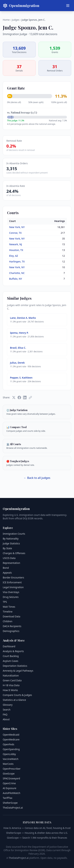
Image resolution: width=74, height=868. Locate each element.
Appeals (7, 573)
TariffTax (8, 798)
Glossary (8, 705)
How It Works (10, 690)
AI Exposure (9, 788)
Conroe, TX (15, 233)
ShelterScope (10, 803)
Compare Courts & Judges (17, 695)
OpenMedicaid (11, 735)
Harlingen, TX (17, 261)
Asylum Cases (11, 661)
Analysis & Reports (13, 651)
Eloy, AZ (14, 256)
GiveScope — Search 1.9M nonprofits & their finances (37, 838)
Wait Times (9, 607)
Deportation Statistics (15, 666)
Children (8, 621)
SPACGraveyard (11, 778)
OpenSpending (11, 749)
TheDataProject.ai (13, 808)
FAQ (5, 714)
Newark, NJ (16, 244)
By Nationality (11, 539)
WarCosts (8, 764)
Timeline (8, 612)
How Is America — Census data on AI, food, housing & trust (37, 828)
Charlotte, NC (17, 273)
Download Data (11, 616)
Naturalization (11, 676)
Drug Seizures (11, 597)
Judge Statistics (11, 543)
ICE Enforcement (12, 582)
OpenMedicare (11, 739)
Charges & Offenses (14, 553)
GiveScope (9, 774)
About (6, 719)
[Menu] (68, 6)
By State (7, 548)
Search (7, 710)
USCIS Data (9, 558)
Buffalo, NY (16, 279)
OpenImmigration (21, 6)
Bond (6, 568)
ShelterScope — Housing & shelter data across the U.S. (37, 833)
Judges (16, 20)
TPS (5, 602)
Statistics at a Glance (14, 700)
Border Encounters (13, 577)
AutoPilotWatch (11, 793)
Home (6, 20)
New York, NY (17, 227)
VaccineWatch (11, 759)
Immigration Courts (14, 534)
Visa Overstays (11, 592)
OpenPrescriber (12, 769)
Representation (11, 563)
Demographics (11, 631)
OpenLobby (9, 754)
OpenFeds (9, 744)
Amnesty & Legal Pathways (18, 671)
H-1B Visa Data (11, 685)
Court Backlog (11, 656)
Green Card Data (12, 680)
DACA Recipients (12, 626)
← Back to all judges (37, 478)
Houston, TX (16, 250)
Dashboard (9, 646)
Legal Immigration (13, 587)
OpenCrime (9, 783)
